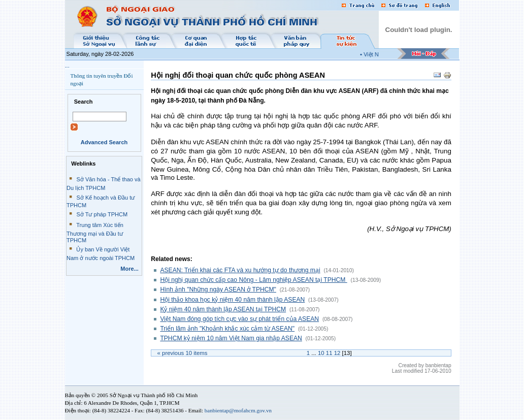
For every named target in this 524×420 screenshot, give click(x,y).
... (67, 66)
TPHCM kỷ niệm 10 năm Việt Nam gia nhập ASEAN (231, 338)
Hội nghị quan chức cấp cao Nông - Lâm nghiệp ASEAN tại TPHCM (253, 280)
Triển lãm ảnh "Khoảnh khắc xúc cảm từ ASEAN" (227, 329)
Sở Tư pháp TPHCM (102, 214)
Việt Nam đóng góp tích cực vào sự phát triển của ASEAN (239, 319)
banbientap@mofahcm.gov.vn (238, 410)
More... (129, 269)
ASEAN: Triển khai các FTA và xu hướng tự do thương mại (240, 270)
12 (337, 353)
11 (329, 353)
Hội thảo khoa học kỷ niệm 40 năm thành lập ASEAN (232, 300)
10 (321, 353)
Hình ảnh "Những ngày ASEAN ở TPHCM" (218, 289)
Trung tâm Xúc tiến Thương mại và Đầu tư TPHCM (95, 233)
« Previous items (183, 353)
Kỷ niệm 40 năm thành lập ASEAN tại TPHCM (223, 309)
